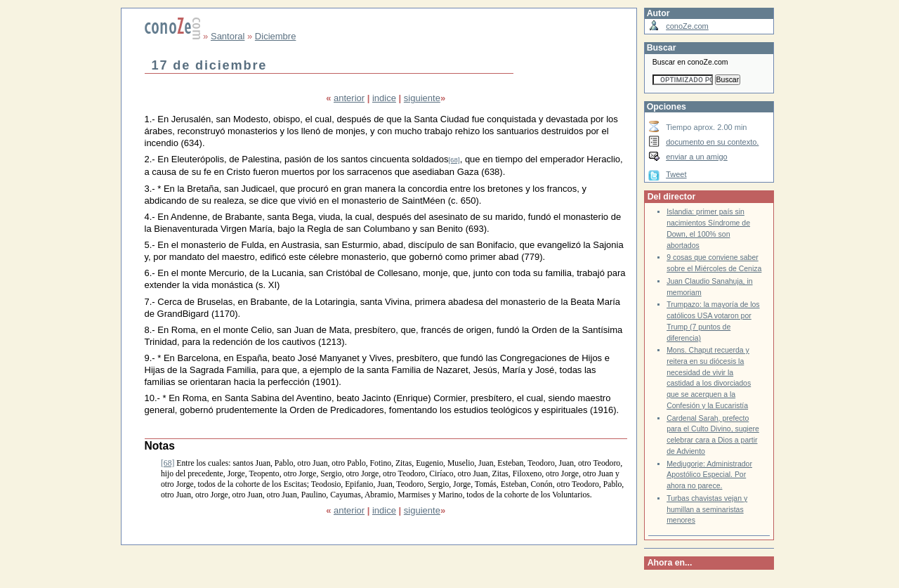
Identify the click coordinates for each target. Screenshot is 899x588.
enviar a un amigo (697, 157)
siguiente (422, 98)
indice (384, 98)
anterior (349, 98)
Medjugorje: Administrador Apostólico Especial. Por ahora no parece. (709, 475)
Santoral (228, 36)
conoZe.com (687, 26)
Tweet (676, 174)
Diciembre (276, 36)
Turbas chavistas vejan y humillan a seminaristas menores (707, 509)
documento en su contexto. (712, 142)
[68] (454, 160)
